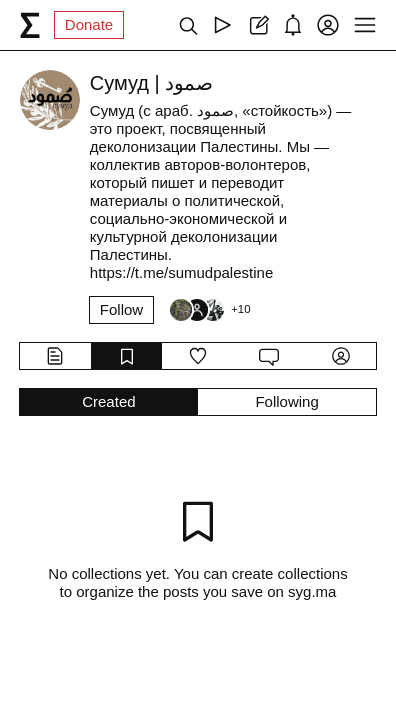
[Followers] (209, 310)
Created (108, 401)
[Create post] (257, 25)
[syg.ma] (30, 25)
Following (286, 401)
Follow (121, 309)
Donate (89, 24)
